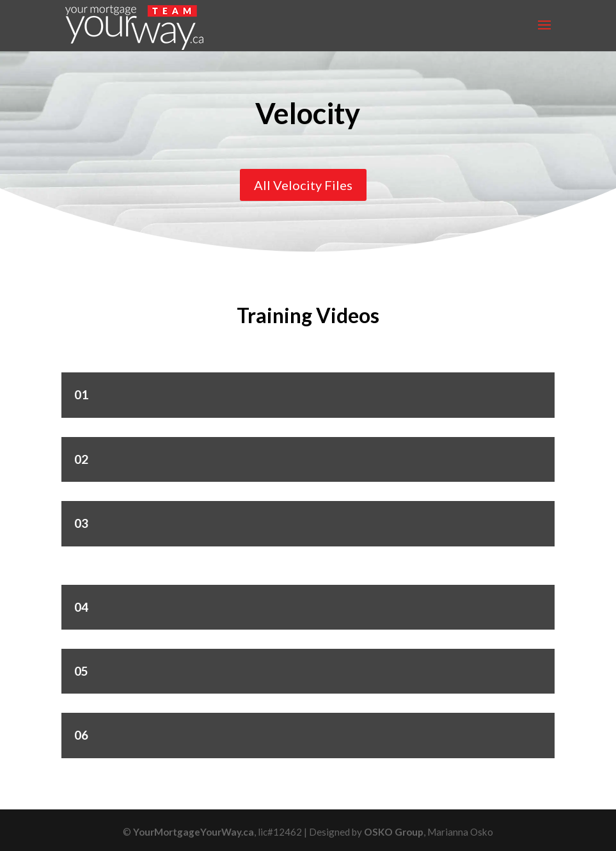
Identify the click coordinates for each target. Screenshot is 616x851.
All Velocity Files (303, 185)
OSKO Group (394, 832)
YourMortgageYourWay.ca (193, 832)
